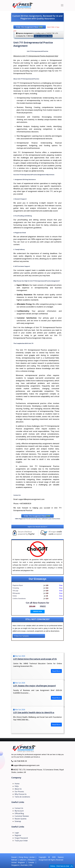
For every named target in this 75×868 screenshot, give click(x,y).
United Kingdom (18, 862)
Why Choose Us (21, 794)
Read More (56, 671)
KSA (31, 865)
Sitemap (18, 821)
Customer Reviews (22, 816)
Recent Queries (21, 819)
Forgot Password (21, 838)
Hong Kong (23, 857)
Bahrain (14, 860)
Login (17, 833)
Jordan (32, 857)
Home (17, 784)
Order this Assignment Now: (29, 27)
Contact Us (19, 808)
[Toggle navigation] (62, 5)
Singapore (15, 865)
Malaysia (31, 860)
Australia (24, 865)
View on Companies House (43, 36)
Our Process (19, 792)
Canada (31, 862)
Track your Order (21, 841)
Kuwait (14, 857)
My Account (19, 811)
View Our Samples (21, 636)
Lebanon (23, 860)
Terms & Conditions (22, 797)
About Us (18, 789)
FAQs (17, 786)
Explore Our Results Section (37, 527)
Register (18, 835)
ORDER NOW (37, 612)
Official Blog (19, 813)
